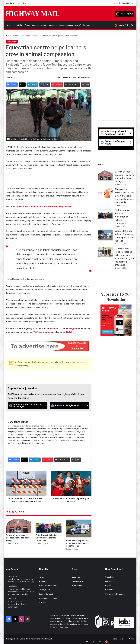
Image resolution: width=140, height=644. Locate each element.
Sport (44, 25)
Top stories (123, 639)
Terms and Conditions (48, 598)
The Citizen (87, 25)
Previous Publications (48, 585)
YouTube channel (42, 332)
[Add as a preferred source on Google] (125, 14)
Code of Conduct (46, 594)
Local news (26, 36)
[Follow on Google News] (69, 406)
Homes (108, 585)
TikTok (69, 332)
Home (9, 36)
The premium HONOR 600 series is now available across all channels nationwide (125, 196)
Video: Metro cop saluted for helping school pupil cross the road (77, 543)
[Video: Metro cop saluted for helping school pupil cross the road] (79, 528)
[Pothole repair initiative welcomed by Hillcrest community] (49, 526)
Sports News (77, 585)
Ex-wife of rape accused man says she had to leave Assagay (17, 538)
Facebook (55, 329)
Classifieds (17, 25)
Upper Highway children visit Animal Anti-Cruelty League (44, 206)
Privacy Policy (45, 590)
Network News (78, 581)
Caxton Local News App (115, 594)
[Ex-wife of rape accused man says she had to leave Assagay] (19, 526)
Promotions (52, 25)
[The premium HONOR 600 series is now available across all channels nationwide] (105, 193)
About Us (43, 581)
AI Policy (42, 602)
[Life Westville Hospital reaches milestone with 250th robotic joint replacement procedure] (105, 252)
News (9, 25)
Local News (77, 577)
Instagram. (73, 329)
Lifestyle (27, 25)
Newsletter (110, 590)
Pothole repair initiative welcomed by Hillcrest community (46, 538)
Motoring (36, 25)
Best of (78, 25)
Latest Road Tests (113, 581)
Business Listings (66, 25)
